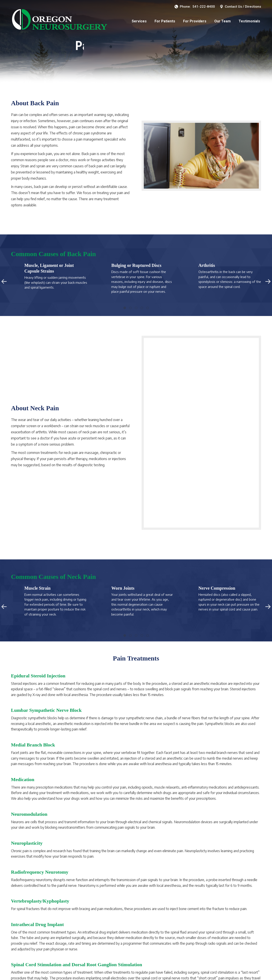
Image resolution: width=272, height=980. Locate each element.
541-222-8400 (204, 7)
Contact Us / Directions (240, 7)
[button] (125, 308)
